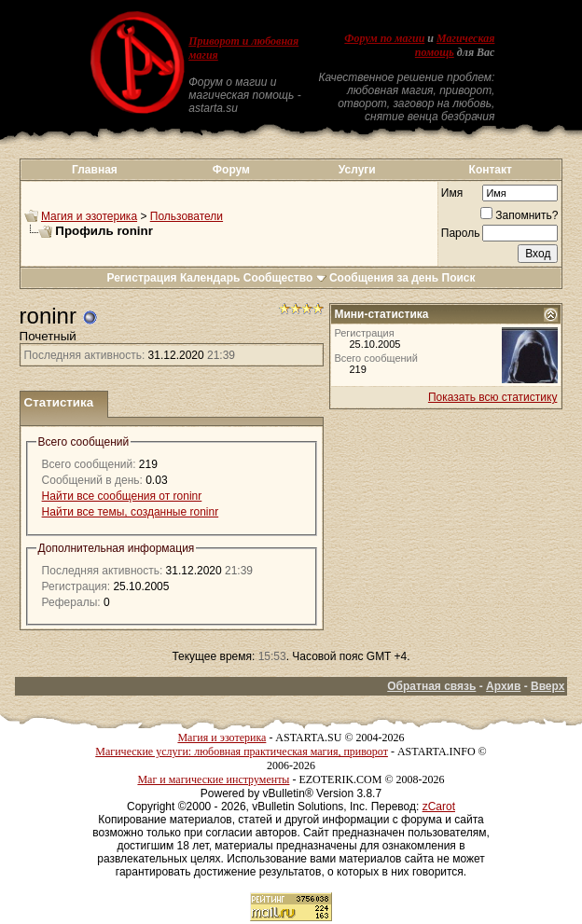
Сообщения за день (384, 278)
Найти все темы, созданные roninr (131, 512)
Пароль (461, 233)
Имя (452, 193)
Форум (231, 170)
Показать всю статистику (492, 397)
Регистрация (141, 278)
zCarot (439, 807)
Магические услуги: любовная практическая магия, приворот (242, 752)
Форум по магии (384, 38)
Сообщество (285, 278)
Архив (503, 686)
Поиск (459, 278)
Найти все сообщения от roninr (122, 496)
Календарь (210, 278)
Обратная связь (431, 686)
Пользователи (187, 216)
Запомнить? (519, 215)
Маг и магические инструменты (213, 779)
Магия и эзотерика (89, 216)
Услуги (357, 170)
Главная (95, 170)
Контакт (491, 170)
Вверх (547, 686)
